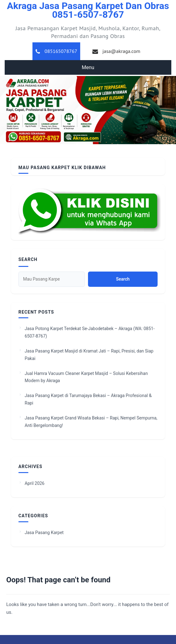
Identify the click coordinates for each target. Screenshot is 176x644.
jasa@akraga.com (121, 51)
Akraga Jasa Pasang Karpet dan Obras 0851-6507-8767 (88, 10)
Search (28, 259)
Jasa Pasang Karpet (44, 533)
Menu (88, 67)
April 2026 (35, 483)
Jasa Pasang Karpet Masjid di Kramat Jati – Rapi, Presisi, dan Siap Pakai (89, 355)
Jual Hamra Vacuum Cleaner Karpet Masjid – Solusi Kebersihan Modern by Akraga (86, 377)
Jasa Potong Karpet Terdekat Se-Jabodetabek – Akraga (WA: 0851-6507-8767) (90, 332)
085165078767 (61, 51)
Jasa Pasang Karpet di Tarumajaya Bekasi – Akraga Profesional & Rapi (88, 399)
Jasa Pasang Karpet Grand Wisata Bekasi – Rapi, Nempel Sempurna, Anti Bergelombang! (91, 422)
